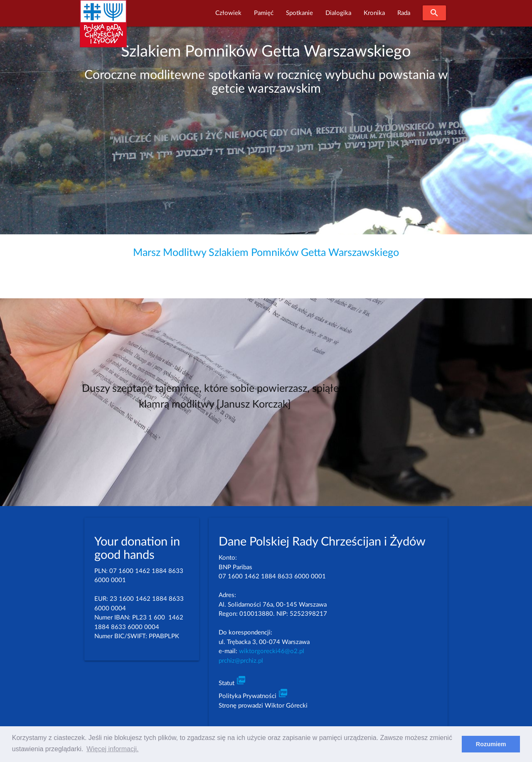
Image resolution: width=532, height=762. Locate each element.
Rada (404, 13)
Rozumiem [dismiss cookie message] (491, 744)
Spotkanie (299, 13)
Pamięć (264, 13)
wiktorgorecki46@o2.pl (272, 651)
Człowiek (228, 13)
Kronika (374, 13)
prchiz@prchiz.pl (241, 661)
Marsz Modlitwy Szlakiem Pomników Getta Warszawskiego (266, 253)
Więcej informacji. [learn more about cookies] (112, 749)
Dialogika (338, 13)
